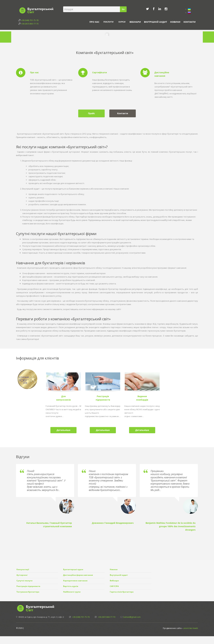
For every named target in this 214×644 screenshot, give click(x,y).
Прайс (91, 113)
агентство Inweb (191, 628)
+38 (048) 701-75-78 (30, 20)
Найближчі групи (72, 592)
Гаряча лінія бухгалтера (122, 592)
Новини (175, 22)
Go (123, 9)
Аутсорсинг (22, 575)
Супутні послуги (24, 581)
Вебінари (135, 22)
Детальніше (63, 430)
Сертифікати (100, 72)
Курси (122, 22)
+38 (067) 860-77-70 (30, 24)
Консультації (23, 569)
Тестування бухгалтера (28, 592)
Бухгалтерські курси (73, 569)
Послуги (108, 22)
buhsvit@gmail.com (132, 617)
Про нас (94, 22)
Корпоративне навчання (75, 581)
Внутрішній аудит (156, 22)
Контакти (190, 22)
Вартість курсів (71, 586)
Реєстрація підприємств (28, 586)
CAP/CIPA (114, 586)
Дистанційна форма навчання (78, 575)
